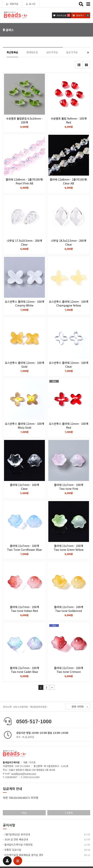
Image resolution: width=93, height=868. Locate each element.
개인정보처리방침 (38, 707)
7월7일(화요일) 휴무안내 (17, 834)
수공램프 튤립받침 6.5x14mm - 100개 (24, 122)
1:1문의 (69, 813)
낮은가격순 (52, 52)
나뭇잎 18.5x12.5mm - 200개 (69, 242)
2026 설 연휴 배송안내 (16, 839)
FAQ (24, 813)
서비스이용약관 (21, 707)
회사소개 (7, 707)
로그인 (31, 4)
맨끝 (52, 687)
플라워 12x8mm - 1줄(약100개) (24, 181)
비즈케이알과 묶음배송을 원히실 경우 (24, 855)
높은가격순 (72, 52)
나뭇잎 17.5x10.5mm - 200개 (24, 242)
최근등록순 (12, 52)
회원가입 (12, 4)
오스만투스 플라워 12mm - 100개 (24, 303)
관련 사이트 (80, 707)
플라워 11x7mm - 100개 (24, 487)
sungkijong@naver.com (24, 773)
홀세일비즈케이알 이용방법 (19, 845)
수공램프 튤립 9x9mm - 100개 (69, 120)
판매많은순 (32, 52)
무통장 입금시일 (13, 850)
